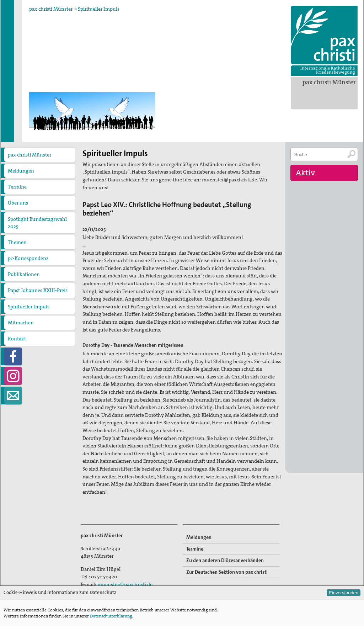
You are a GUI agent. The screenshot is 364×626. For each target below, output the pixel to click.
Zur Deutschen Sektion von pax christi (227, 572)
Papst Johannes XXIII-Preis (38, 290)
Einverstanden (344, 593)
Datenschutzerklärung (111, 616)
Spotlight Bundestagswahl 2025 (37, 223)
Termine (17, 187)
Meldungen (21, 171)
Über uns (18, 203)
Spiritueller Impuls (99, 9)
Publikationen (24, 274)
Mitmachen (21, 323)
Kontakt (17, 339)
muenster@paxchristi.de (125, 584)
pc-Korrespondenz (28, 258)
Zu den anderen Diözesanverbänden (225, 560)
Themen (17, 242)
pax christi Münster (329, 82)
